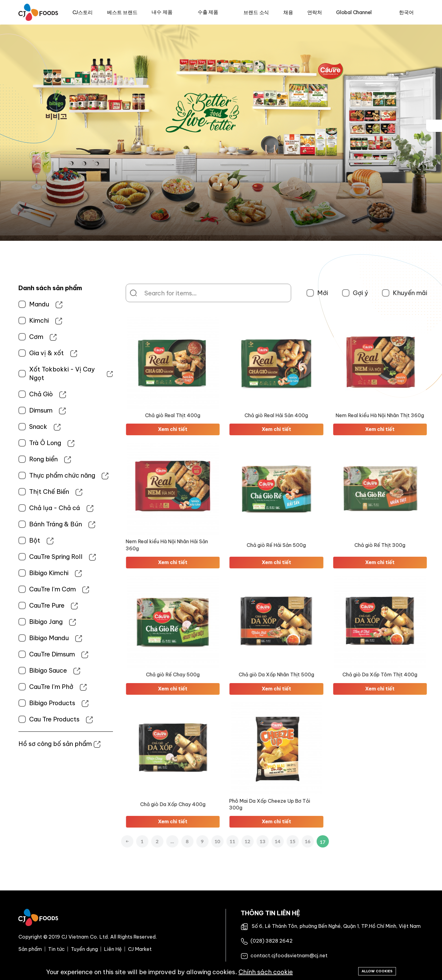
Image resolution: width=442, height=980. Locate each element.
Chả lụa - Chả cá (28, 508)
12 (271, 841)
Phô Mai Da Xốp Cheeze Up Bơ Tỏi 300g (293, 804)
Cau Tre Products (27, 719)
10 (241, 841)
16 (331, 841)
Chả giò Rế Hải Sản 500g (300, 545)
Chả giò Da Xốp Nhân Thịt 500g (300, 674)
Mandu (12, 304)
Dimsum (14, 410)
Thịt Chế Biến (22, 492)
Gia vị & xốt (19, 353)
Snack (11, 427)
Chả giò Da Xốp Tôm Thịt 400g (403, 674)
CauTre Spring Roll (29, 557)
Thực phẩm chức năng (35, 475)
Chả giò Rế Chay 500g (196, 674)
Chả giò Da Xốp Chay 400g (196, 804)
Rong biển (16, 459)
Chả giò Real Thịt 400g (196, 415)
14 (301, 841)
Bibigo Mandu (22, 638)
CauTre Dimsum (25, 654)
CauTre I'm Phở (24, 687)
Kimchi (12, 320)
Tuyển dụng (84, 949)
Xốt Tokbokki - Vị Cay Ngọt (35, 373)
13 (286, 841)
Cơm (9, 337)
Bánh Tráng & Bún (29, 524)
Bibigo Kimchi (22, 573)
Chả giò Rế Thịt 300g (403, 545)
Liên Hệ (113, 949)
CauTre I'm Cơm (25, 589)
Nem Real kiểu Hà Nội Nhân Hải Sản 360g (190, 545)
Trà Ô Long (18, 443)
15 (316, 841)
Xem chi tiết (196, 429)
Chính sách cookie (266, 972)
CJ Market (140, 949)
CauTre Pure (20, 605)
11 (256, 841)
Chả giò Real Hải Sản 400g (300, 415)
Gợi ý (384, 293)
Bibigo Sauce (21, 670)
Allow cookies (377, 971)
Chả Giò (14, 394)
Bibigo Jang (19, 622)
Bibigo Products (25, 703)
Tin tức (56, 949)
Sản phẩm (30, 949)
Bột (8, 540)
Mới (346, 293)
